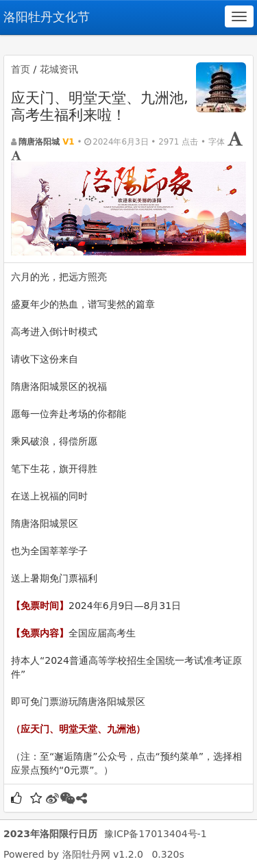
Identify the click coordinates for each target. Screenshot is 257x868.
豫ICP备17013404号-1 (156, 834)
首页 (21, 69)
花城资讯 (59, 69)
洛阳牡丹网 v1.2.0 (103, 854)
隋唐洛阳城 (39, 142)
